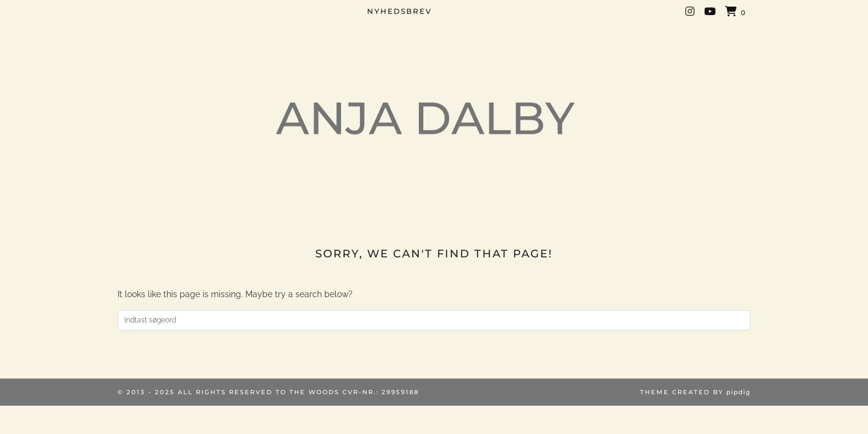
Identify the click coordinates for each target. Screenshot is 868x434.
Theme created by (695, 392)
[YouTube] (710, 11)
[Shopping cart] (736, 12)
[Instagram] (690, 11)
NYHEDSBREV (400, 11)
